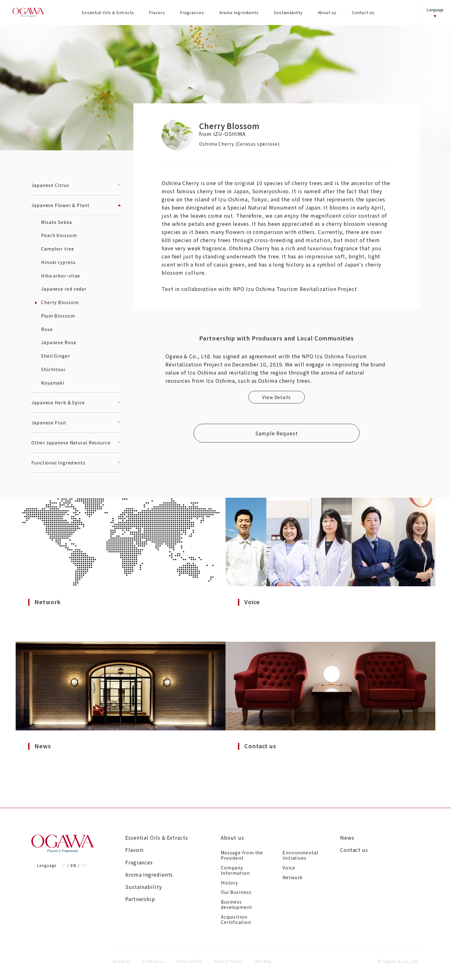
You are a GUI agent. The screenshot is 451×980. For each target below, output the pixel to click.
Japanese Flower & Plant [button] (76, 205)
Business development (236, 904)
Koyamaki (49, 383)
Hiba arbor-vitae (57, 276)
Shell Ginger (52, 356)
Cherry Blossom (57, 302)
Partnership (140, 899)
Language (435, 13)
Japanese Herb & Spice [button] (76, 402)
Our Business (236, 892)
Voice (289, 868)
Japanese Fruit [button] (76, 423)
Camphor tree (54, 249)
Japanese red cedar (61, 289)
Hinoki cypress (55, 262)
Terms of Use (189, 961)
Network (293, 877)
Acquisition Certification (236, 919)
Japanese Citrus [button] (76, 185)
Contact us (354, 850)
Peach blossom (56, 235)
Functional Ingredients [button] (76, 463)
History (229, 883)
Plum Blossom (55, 316)
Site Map (263, 961)
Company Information (235, 870)
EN (73, 865)
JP (63, 865)
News (347, 838)
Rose (44, 329)
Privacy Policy (228, 961)
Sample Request (277, 433)
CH (84, 865)
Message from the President (242, 855)
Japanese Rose (56, 342)
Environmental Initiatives (300, 855)
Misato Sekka (53, 222)
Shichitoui (50, 369)
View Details (277, 397)
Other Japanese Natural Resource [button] (76, 443)
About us (232, 838)
